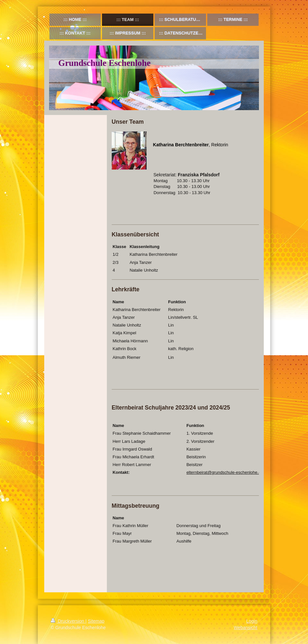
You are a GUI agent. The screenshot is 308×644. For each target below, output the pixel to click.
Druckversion (68, 621)
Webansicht (246, 628)
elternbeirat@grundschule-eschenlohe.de (225, 472)
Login (252, 621)
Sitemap (96, 621)
